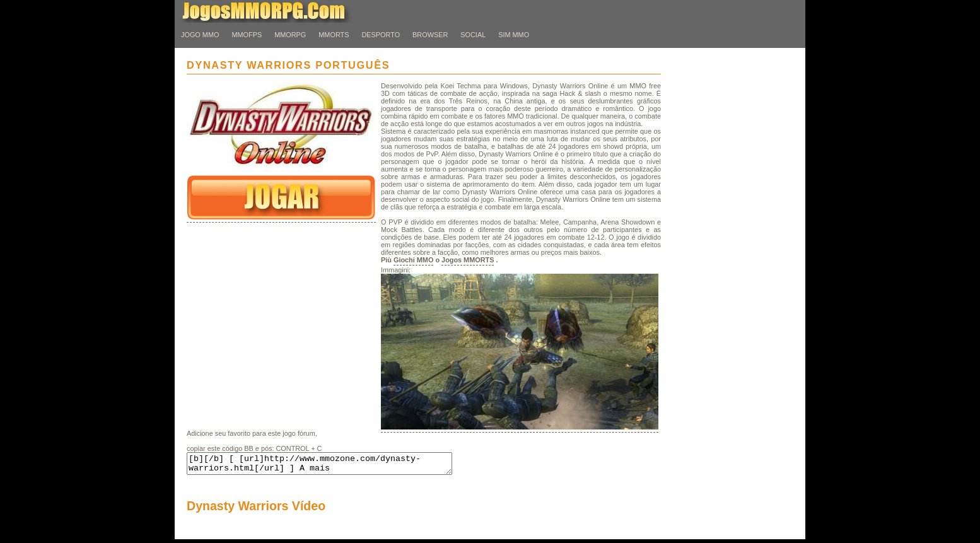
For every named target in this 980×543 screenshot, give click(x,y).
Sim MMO (514, 35)
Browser (430, 35)
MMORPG (290, 35)
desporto (381, 35)
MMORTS (334, 35)
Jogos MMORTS (468, 260)
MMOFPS (247, 35)
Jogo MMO (200, 35)
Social (473, 35)
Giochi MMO (413, 260)
